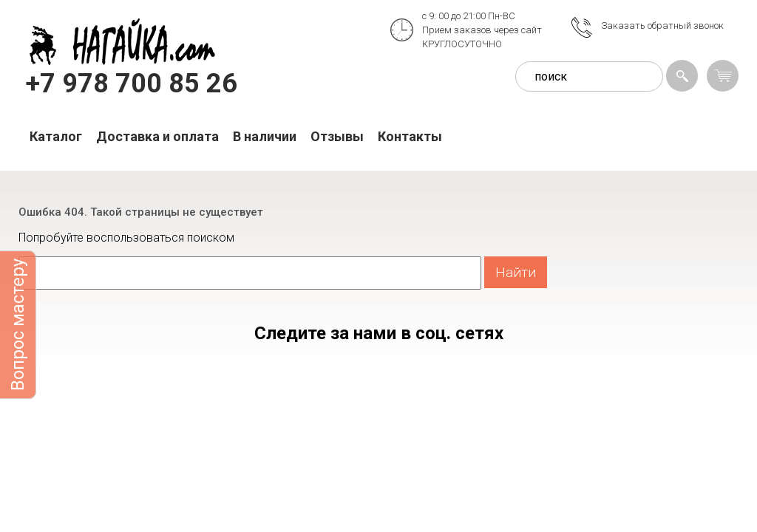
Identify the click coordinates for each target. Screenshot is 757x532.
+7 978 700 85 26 (132, 83)
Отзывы (337, 136)
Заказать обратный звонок (662, 25)
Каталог (56, 136)
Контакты (410, 136)
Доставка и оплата (157, 136)
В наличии (265, 136)
